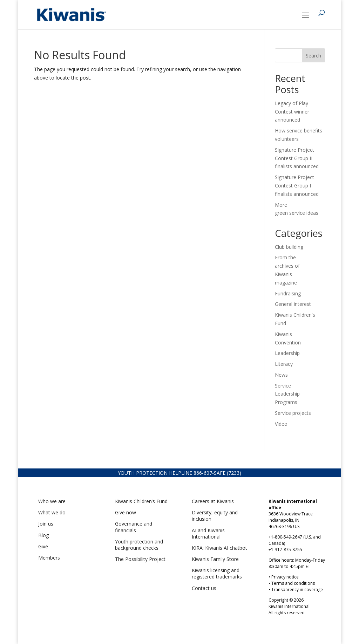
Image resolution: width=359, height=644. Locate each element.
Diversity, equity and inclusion (215, 516)
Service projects (293, 413)
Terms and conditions (293, 583)
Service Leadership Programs (287, 394)
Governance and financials (134, 527)
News (281, 375)
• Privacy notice (284, 577)
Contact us (204, 588)
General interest (293, 304)
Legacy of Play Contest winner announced (292, 112)
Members (49, 558)
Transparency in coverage (297, 590)
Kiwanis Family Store (215, 559)
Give (43, 546)
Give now (126, 512)
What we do (52, 512)
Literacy (284, 364)
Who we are (52, 501)
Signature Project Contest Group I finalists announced (297, 186)
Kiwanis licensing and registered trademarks (217, 573)
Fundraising (288, 293)
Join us (46, 524)
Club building (289, 247)
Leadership (287, 353)
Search (313, 56)
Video (281, 424)
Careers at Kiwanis (213, 501)
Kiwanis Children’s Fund (141, 501)
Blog (43, 535)
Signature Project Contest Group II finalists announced (297, 158)
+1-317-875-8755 (285, 550)
